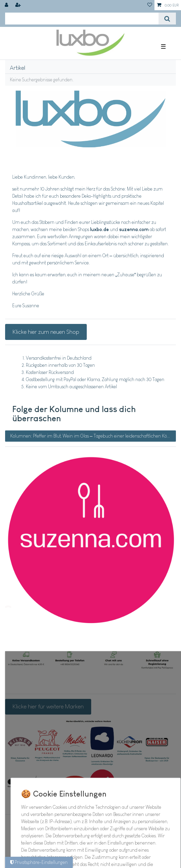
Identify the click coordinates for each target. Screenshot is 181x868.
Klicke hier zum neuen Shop (46, 332)
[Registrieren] (19, 5)
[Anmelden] (7, 5)
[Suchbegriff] (82, 19)
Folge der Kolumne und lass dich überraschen (74, 414)
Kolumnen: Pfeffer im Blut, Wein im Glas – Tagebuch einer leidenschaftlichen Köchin (93, 436)
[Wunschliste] (150, 5)
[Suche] (167, 19)
